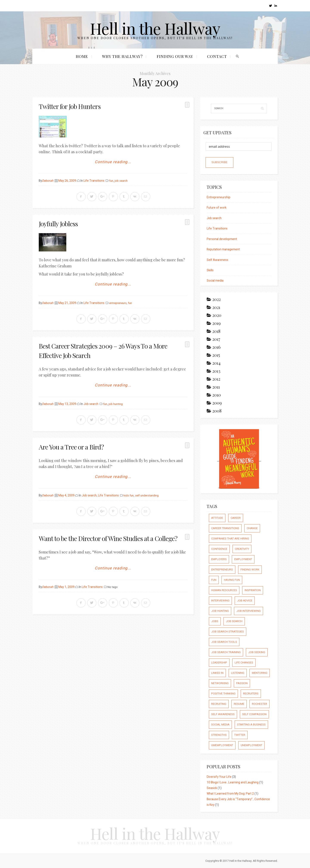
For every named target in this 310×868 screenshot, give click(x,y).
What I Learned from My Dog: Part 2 (230, 794)
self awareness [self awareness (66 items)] (223, 714)
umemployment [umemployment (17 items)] (222, 745)
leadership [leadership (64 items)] (219, 663)
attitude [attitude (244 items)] (217, 518)
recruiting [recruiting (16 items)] (219, 704)
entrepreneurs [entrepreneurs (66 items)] (222, 570)
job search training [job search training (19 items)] (226, 652)
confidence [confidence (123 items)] (219, 549)
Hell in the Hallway (155, 28)
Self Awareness (217, 260)
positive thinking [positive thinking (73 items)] (223, 694)
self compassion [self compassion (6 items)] (254, 714)
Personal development (222, 239)
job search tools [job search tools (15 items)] (224, 642)
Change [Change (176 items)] (252, 528)
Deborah (48, 181)
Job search (91, 404)
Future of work (217, 208)
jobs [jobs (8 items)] (215, 621)
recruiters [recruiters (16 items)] (251, 694)
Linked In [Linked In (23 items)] (217, 673)
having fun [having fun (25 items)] (232, 580)
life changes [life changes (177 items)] (244, 663)
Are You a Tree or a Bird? (71, 447)
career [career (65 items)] (236, 518)
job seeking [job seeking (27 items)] (257, 652)
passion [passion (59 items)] (242, 683)
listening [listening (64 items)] (238, 673)
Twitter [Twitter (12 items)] (240, 735)
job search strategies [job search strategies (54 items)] (228, 632)
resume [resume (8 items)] (239, 704)
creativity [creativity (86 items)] (242, 549)
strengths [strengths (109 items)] (219, 735)
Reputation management (223, 249)
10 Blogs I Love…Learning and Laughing (233, 782)
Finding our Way (175, 56)
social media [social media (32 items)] (220, 725)
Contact (217, 56)
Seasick (212, 788)
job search (121, 181)
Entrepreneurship (219, 197)
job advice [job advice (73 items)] (245, 601)
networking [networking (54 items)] (220, 683)
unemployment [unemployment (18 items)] (251, 745)
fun (111, 181)
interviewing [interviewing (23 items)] (220, 601)
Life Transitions (94, 181)
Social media (215, 281)
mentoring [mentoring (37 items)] (260, 673)
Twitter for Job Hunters (70, 106)
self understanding (147, 496)
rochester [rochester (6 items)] (260, 704)
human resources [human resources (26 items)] (224, 590)
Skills (210, 270)
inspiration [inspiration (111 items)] (253, 590)
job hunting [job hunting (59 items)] (220, 611)
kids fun (129, 496)
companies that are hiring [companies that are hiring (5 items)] (230, 539)
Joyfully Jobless (58, 224)
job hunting (116, 404)
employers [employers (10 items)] (219, 559)
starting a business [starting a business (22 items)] (251, 725)
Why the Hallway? (122, 56)
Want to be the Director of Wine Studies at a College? (108, 538)
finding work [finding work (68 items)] (250, 570)
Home (82, 56)
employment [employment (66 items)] (243, 559)
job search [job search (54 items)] (234, 621)
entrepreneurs (118, 303)
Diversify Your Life (219, 777)
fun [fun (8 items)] (214, 580)
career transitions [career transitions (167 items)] (225, 528)
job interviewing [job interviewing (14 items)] (249, 611)
